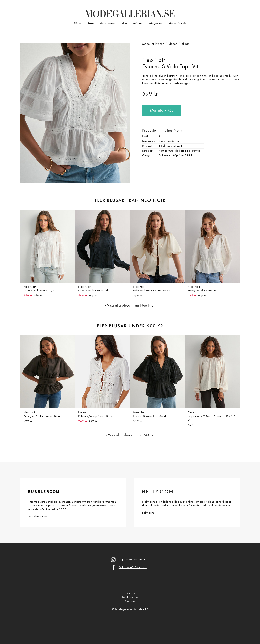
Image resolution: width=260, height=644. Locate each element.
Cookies (130, 601)
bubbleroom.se (38, 517)
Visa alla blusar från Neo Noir (132, 306)
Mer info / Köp (162, 111)
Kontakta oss (130, 597)
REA (124, 23)
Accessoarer (108, 23)
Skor (91, 23)
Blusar (185, 44)
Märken (138, 23)
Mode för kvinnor (153, 44)
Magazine (156, 23)
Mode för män (177, 23)
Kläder (78, 23)
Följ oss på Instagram (132, 560)
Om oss (130, 593)
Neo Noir (154, 60)
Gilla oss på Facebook (133, 567)
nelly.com (148, 513)
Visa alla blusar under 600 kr (131, 435)
